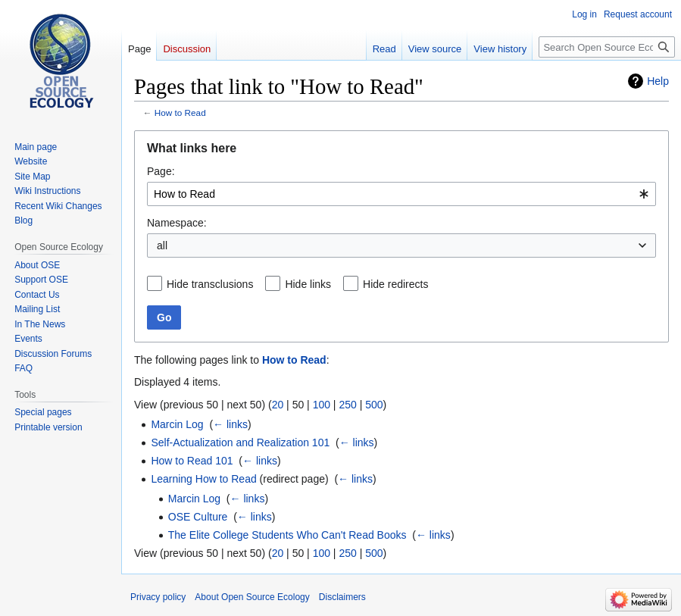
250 (347, 405)
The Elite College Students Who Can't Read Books (287, 535)
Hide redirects (395, 284)
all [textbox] (162, 245)
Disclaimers (342, 597)
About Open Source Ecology (252, 597)
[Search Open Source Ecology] (607, 47)
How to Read (180, 113)
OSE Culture (198, 517)
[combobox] (401, 194)
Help (658, 81)
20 (278, 405)
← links (230, 424)
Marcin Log (177, 424)
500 (374, 405)
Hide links (308, 284)
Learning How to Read (203, 479)
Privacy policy (158, 597)
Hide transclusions (210, 284)
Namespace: (177, 223)
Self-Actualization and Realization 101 (240, 442)
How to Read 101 (192, 461)
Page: (161, 171)
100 (322, 405)
